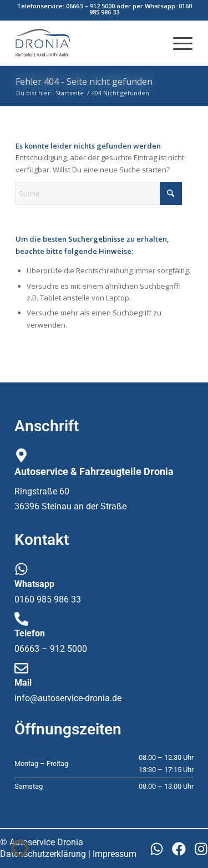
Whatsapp (34, 584)
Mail (23, 683)
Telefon (30, 633)
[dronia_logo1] (86, 43)
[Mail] (21, 668)
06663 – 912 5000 (90, 6)
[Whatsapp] (21, 569)
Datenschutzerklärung (43, 854)
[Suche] (99, 193)
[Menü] (177, 43)
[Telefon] (21, 619)
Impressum (115, 854)
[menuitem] (177, 43)
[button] (20, 848)
